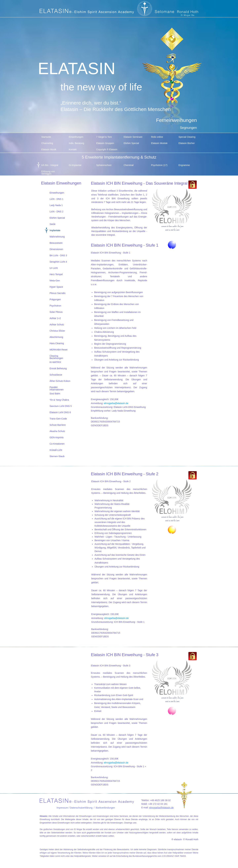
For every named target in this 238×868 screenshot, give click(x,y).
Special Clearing (187, 137)
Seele (53, 224)
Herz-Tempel (56, 274)
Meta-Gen (55, 281)
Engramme (184, 165)
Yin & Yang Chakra (59, 400)
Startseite (46, 137)
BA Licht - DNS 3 (58, 255)
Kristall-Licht (56, 450)
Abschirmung (56, 337)
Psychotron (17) (159, 165)
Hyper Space (56, 287)
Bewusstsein (56, 243)
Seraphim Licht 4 (58, 262)
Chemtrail (129, 165)
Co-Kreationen (57, 444)
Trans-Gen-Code (58, 419)
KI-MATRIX (55, 362)
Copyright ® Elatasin (107, 149)
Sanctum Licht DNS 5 (61, 406)
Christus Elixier (57, 331)
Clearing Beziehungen (56, 357)
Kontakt (73, 149)
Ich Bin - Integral (50, 165)
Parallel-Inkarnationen (57, 388)
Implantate (55, 230)
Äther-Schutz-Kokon (60, 381)
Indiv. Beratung (76, 143)
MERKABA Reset (59, 350)
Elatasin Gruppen (105, 143)
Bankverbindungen (105, 808)
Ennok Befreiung (58, 368)
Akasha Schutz (57, 431)
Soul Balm (55, 394)
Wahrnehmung (57, 237)
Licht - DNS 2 (56, 212)
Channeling (47, 143)
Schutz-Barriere (58, 425)
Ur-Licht (54, 268)
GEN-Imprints (57, 437)
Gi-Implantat (75, 165)
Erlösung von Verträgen (48, 172)
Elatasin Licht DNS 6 (60, 412)
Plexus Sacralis (58, 293)
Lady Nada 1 (56, 205)
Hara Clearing (57, 343)
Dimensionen (56, 249)
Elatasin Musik (49, 149)
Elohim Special (131, 143)
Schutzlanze (56, 375)
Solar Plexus (56, 312)
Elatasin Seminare (133, 137)
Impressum (62, 808)
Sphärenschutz (104, 165)
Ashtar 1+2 (55, 318)
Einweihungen (76, 137)
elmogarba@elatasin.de (116, 403)
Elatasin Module (159, 143)
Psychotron (55, 306)
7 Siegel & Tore (104, 137)
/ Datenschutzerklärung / (82, 808)
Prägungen (55, 299)
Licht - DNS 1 (56, 199)
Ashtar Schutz (57, 325)
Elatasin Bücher (187, 143)
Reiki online (157, 137)
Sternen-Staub (57, 456)
